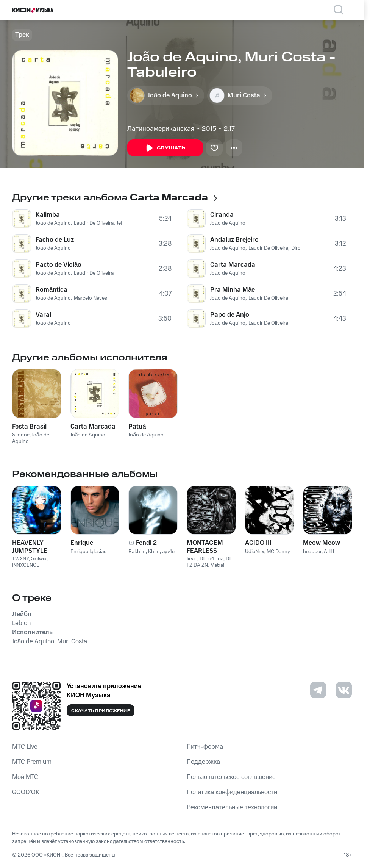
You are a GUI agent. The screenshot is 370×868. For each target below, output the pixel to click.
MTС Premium (32, 762)
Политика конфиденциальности (232, 792)
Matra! (217, 565)
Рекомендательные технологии (232, 807)
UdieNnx (255, 552)
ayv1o (169, 552)
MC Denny (278, 552)
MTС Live (25, 747)
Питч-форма (205, 747)
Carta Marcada (233, 265)
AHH (329, 552)
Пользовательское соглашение (231, 777)
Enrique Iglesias (88, 552)
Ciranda (222, 215)
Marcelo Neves (91, 298)
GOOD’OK (26, 792)
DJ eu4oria (212, 559)
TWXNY (20, 559)
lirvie (192, 559)
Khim (154, 552)
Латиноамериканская (161, 129)
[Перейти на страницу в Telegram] (318, 690)
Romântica (52, 290)
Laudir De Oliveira (94, 223)
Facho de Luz (55, 240)
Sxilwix (39, 559)
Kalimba (48, 215)
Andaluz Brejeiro (234, 240)
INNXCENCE (26, 565)
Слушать (165, 148)
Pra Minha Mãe (233, 290)
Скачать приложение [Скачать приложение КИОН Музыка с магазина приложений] (101, 711)
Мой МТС (25, 777)
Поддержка (203, 762)
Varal (43, 315)
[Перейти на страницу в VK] (344, 690)
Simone (21, 435)
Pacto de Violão (59, 265)
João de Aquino (53, 223)
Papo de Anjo (230, 315)
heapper (312, 552)
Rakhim (137, 552)
